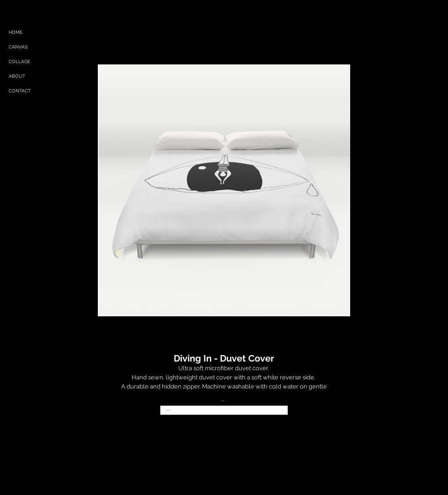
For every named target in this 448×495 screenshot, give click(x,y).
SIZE (224, 401)
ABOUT (17, 76)
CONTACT (20, 91)
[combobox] (224, 410)
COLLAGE (19, 61)
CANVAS (18, 47)
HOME (16, 32)
